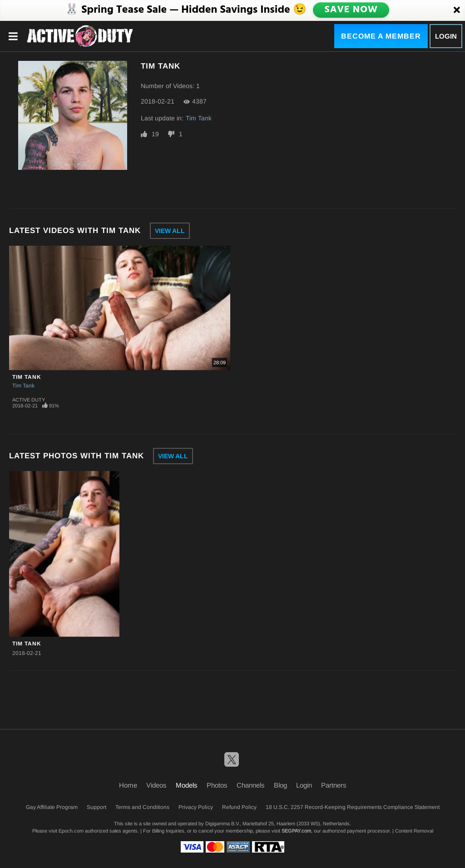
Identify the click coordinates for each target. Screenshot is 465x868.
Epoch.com (71, 831)
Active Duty (29, 400)
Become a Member (381, 36)
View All (170, 231)
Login (446, 36)
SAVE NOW (352, 10)
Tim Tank (199, 118)
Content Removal (414, 831)
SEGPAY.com (296, 831)
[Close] (457, 10)
